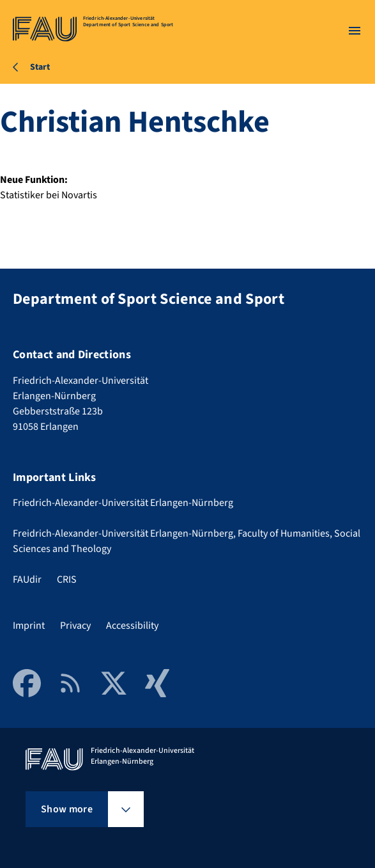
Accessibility (132, 626)
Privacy (75, 626)
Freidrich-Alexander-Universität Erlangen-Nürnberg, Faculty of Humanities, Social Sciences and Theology (187, 541)
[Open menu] (355, 31)
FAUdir (27, 580)
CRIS (67, 580)
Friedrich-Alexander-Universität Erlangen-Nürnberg (123, 503)
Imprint (29, 626)
